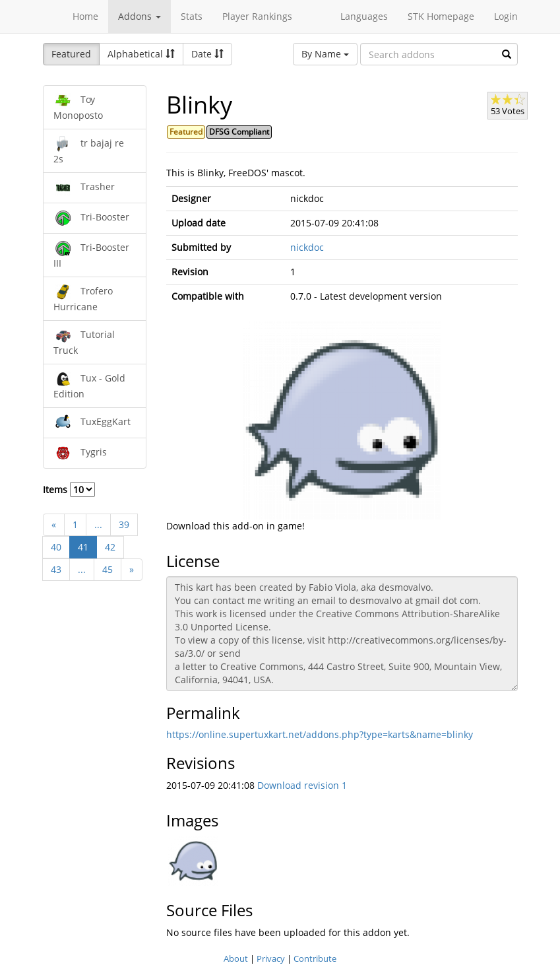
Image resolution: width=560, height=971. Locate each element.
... (98, 524)
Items (69, 489)
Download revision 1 (302, 785)
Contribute (315, 958)
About (236, 958)
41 (83, 547)
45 (108, 569)
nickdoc (307, 247)
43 (56, 569)
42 (110, 547)
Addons (140, 16)
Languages (364, 16)
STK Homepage (441, 16)
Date (207, 54)
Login (506, 16)
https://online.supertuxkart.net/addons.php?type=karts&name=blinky (320, 734)
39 (124, 524)
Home (85, 16)
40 (56, 547)
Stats (192, 16)
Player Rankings (257, 16)
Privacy (271, 958)
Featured (71, 54)
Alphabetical (141, 54)
